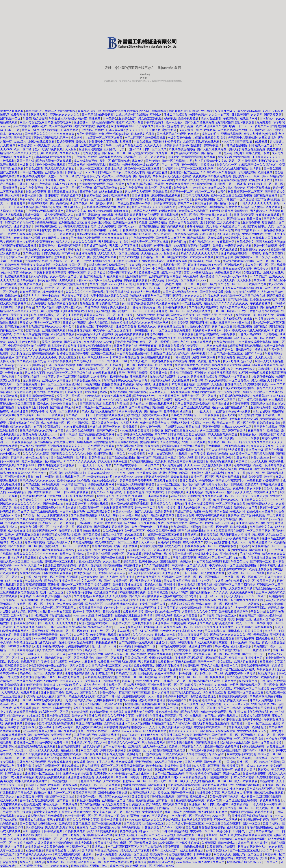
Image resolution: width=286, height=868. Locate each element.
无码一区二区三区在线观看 (54, 199)
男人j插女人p (259, 211)
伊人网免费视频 (202, 184)
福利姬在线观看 (38, 203)
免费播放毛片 (53, 427)
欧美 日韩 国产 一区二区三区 (236, 199)
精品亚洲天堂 (70, 750)
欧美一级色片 (109, 693)
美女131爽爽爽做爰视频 (193, 635)
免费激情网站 (249, 249)
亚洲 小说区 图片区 (264, 704)
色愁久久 (26, 273)
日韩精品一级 (74, 172)
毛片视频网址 (53, 461)
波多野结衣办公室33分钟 (181, 596)
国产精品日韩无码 (88, 176)
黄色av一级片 (31, 130)
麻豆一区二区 (110, 766)
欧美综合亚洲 (153, 627)
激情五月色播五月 (71, 531)
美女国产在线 (9, 396)
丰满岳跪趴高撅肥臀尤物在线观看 (137, 215)
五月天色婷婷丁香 (229, 222)
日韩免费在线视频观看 (32, 762)
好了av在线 (148, 450)
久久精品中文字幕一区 (129, 465)
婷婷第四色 (209, 700)
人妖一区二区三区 (209, 431)
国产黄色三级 (93, 276)
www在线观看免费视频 (135, 431)
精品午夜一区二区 (31, 673)
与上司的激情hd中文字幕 (211, 161)
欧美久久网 (80, 716)
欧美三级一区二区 (103, 631)
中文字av (66, 511)
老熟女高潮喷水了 (59, 542)
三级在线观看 (169, 562)
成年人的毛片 (211, 134)
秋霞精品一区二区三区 (101, 369)
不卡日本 (228, 523)
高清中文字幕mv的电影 (241, 673)
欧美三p (269, 477)
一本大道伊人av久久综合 (125, 731)
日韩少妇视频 (92, 384)
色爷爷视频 (199, 353)
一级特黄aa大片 (120, 623)
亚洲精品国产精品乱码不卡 (51, 138)
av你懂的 (194, 496)
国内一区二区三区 (169, 484)
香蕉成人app (240, 330)
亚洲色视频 (160, 384)
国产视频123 (245, 142)
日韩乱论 (115, 165)
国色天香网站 (257, 608)
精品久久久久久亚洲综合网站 (150, 323)
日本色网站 (16, 558)
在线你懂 (125, 635)
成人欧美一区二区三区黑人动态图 (188, 407)
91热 (190, 161)
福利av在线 (144, 384)
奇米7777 (231, 292)
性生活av (59, 230)
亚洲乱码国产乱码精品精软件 (131, 569)
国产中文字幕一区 (115, 746)
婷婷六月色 (147, 230)
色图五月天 (210, 315)
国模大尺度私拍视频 (177, 581)
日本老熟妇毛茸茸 (143, 134)
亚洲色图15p (179, 242)
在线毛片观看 (23, 708)
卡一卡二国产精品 (69, 338)
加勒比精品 (217, 207)
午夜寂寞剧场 (266, 669)
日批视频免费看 (244, 215)
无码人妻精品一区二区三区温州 (138, 369)
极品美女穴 (262, 269)
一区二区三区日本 (142, 311)
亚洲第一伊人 (99, 866)
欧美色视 (210, 130)
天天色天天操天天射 (65, 145)
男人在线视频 (91, 766)
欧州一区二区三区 (52, 592)
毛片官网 (168, 169)
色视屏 (259, 319)
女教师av (90, 180)
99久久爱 (105, 515)
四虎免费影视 (265, 639)
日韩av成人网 (182, 357)
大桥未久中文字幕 (198, 326)
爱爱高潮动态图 (158, 592)
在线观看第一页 (76, 504)
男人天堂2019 (97, 273)
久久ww (264, 249)
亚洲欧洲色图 (20, 411)
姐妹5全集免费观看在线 (93, 365)
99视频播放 (32, 847)
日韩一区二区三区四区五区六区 (60, 384)
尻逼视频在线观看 (134, 696)
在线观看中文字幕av (102, 446)
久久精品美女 (57, 808)
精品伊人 (66, 554)
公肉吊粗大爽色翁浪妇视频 (32, 334)
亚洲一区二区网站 (226, 820)
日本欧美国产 (240, 115)
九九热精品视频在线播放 (21, 523)
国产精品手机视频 (253, 515)
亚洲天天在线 (210, 535)
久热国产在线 (54, 673)
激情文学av (137, 404)
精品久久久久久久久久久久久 (200, 253)
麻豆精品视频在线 (207, 334)
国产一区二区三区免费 (124, 542)
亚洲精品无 (75, 315)
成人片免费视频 (211, 704)
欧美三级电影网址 (133, 766)
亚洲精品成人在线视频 (236, 758)
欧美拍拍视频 (114, 565)
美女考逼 (32, 180)
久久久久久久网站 (54, 249)
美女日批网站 (32, 831)
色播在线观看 (35, 169)
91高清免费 (191, 276)
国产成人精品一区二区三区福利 (82, 450)
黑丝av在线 (208, 215)
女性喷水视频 (83, 573)
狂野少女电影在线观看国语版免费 (250, 835)
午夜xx (10, 469)
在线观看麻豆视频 (202, 257)
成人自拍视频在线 (61, 126)
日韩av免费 (12, 265)
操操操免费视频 (47, 222)
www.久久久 (24, 365)
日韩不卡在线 (89, 192)
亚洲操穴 (276, 496)
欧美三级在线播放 (205, 230)
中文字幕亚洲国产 (168, 396)
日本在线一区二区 (261, 145)
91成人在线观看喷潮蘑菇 (239, 388)
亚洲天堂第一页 (62, 400)
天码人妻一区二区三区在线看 (236, 423)
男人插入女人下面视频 (135, 850)
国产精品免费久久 (272, 307)
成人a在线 (102, 542)
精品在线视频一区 (48, 766)
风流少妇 (14, 662)
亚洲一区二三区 (247, 762)
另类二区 (105, 161)
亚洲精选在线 (23, 226)
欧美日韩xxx (8, 746)
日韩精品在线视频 (236, 145)
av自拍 (156, 265)
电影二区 (51, 111)
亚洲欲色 (173, 704)
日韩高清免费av (47, 508)
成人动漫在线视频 (20, 531)
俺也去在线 (275, 149)
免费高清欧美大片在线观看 (193, 365)
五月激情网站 (129, 639)
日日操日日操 (141, 195)
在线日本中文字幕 (207, 554)
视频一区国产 (77, 273)
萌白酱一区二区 (222, 558)
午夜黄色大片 (240, 562)
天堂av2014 (134, 149)
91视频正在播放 (36, 785)
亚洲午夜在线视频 (204, 199)
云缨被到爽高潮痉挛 (236, 446)
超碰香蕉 (111, 519)
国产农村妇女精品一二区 (44, 492)
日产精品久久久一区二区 (57, 719)
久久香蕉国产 (23, 157)
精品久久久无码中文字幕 (27, 427)
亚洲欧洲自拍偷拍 (201, 646)
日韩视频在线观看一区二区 (200, 546)
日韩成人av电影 (129, 619)
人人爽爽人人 (158, 392)
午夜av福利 (27, 199)
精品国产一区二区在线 (60, 797)
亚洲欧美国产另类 (216, 126)
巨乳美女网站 (77, 165)
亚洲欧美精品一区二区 (267, 546)
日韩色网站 (229, 681)
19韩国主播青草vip (88, 215)
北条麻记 (189, 142)
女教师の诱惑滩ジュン (252, 731)
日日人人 (120, 627)
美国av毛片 (40, 126)
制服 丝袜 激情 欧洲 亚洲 (78, 311)
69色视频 (108, 215)
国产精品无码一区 (90, 862)
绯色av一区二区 (146, 508)
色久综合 (194, 134)
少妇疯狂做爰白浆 (263, 377)
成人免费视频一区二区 (56, 423)
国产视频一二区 (11, 118)
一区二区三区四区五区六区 (231, 311)
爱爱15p (81, 142)
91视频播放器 (9, 188)
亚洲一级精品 (244, 392)
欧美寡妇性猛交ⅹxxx (190, 631)
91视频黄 (279, 558)
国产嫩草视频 (142, 176)
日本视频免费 (237, 188)
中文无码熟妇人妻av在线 (67, 569)
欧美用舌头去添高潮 (56, 238)
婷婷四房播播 (164, 519)
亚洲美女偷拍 (54, 172)
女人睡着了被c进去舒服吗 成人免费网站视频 (151, 303)
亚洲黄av (201, 373)
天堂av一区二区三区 (61, 176)
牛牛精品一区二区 (115, 685)
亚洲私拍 (264, 770)
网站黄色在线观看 (208, 142)
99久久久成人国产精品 (233, 169)
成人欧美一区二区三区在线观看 (265, 265)
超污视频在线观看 (28, 535)
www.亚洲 (14, 342)
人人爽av (112, 577)
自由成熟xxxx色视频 (261, 511)
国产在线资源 (274, 450)
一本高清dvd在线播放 (202, 750)
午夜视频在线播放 (260, 558)
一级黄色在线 (14, 373)
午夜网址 (138, 496)
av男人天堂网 (137, 685)
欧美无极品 (131, 427)
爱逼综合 (148, 719)
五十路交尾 (208, 222)
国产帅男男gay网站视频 (89, 596)
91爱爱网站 (240, 550)
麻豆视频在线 (264, 627)
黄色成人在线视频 (91, 565)
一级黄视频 (27, 165)
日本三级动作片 (219, 804)
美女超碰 (103, 126)
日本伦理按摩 (105, 673)
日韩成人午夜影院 (75, 323)
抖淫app (10, 365)
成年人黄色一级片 (191, 130)
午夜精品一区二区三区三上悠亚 (71, 261)
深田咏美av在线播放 (264, 404)
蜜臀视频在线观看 (205, 650)
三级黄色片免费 (145, 315)
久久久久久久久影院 (116, 238)
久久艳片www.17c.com (99, 342)
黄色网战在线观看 (163, 797)
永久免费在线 (107, 226)
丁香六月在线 (210, 666)
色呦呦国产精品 (91, 781)
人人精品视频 (14, 215)
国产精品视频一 (140, 269)
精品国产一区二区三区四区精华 (145, 157)
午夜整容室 (44, 184)
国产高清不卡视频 (255, 750)
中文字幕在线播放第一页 (133, 353)
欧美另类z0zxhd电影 (64, 588)
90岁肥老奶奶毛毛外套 (20, 222)
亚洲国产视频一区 (82, 203)
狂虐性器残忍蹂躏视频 (223, 373)
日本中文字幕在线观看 (125, 357)
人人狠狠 (71, 149)
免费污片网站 (272, 824)
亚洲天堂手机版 (242, 646)
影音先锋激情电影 (108, 303)
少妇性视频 (133, 415)
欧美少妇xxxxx (260, 457)
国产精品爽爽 (23, 138)
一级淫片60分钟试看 (239, 246)
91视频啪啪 (186, 642)
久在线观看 (67, 280)
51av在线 (184, 377)
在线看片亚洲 (30, 693)
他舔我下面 (29, 662)
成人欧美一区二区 (65, 739)
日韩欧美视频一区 (176, 739)
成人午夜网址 (164, 365)
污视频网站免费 (160, 380)
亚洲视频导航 (144, 762)
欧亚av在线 (193, 427)
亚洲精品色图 (234, 265)
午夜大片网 (133, 265)
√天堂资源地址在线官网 (24, 423)
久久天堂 (257, 115)
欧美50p (39, 365)
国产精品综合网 (53, 704)
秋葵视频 (126, 142)
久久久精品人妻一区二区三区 (221, 496)
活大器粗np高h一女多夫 (186, 538)
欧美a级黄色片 (248, 681)
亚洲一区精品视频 (259, 188)
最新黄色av (7, 357)
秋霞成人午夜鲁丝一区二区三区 (151, 296)
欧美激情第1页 (177, 700)
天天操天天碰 (259, 461)
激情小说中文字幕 (246, 508)
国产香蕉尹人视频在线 (204, 307)
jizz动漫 (166, 600)
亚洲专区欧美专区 (123, 126)
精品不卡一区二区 (182, 192)
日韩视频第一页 (144, 330)
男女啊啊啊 (8, 242)
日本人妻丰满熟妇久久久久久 (125, 130)
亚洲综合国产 (128, 118)
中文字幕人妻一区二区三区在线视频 (69, 188)
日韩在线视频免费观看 (255, 666)
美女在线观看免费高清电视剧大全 (93, 350)
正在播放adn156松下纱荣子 (267, 130)
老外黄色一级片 (87, 797)
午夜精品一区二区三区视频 (57, 523)
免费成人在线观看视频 (256, 716)
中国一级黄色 (198, 361)
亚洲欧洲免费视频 (63, 334)
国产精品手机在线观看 (172, 134)
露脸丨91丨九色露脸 (41, 477)
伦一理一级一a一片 (211, 596)
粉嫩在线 (96, 427)
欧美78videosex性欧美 (242, 369)
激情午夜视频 (26, 280)
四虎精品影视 (240, 804)
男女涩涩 (105, 797)
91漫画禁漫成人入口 (261, 504)
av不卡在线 (225, 392)
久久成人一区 (121, 797)
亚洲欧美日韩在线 (118, 292)
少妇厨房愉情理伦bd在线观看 (236, 122)
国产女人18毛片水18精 (102, 257)
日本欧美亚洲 (40, 615)
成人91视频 (103, 311)
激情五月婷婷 (9, 288)
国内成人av (248, 766)
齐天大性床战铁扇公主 (223, 434)
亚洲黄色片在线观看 (81, 777)
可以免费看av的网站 (79, 592)
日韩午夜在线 (181, 342)
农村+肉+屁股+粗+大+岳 (252, 858)
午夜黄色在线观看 (86, 157)
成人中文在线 (14, 581)
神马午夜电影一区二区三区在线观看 (137, 249)
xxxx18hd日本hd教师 (98, 172)
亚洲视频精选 (139, 377)
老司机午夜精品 (143, 623)
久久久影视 (224, 215)
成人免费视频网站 (155, 731)
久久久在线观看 (84, 319)
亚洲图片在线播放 (190, 338)
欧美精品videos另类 (100, 835)
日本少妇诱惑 (26, 242)
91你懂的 (278, 330)
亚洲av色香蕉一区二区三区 (166, 685)
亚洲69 (148, 681)
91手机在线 (12, 438)
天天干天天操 (212, 538)
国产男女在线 (37, 612)
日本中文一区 (201, 581)
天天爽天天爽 (102, 839)
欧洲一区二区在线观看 (65, 411)
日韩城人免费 (164, 615)
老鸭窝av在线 (104, 203)
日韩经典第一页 (188, 673)
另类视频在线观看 (181, 854)
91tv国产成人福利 (70, 858)
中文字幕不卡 (96, 538)
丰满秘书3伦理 (140, 199)
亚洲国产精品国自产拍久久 (45, 689)
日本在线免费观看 (62, 457)
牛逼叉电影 (208, 669)
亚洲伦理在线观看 (54, 330)
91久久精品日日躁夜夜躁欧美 (19, 600)
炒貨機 (107, 81)
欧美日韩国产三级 (91, 608)
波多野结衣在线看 (235, 569)
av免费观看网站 (189, 588)
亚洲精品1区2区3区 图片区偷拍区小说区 (85, 222)
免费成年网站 (180, 527)
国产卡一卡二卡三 (254, 654)
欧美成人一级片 (123, 511)
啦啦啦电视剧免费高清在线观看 (29, 400)
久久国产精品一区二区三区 (174, 230)
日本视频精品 (187, 585)
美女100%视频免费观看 (117, 396)
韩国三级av (214, 261)
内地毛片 (194, 700)
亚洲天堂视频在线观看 (94, 623)
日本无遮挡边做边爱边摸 (98, 115)
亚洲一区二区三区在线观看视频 (232, 195)
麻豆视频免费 (121, 161)
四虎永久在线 (153, 585)
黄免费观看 (264, 122)
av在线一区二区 (154, 824)
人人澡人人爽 (129, 423)
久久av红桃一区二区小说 (67, 276)
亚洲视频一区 (198, 804)
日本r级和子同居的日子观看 (74, 773)
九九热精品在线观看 (163, 377)
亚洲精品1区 (79, 743)
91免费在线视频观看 (185, 234)
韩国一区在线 (26, 161)
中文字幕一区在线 (90, 581)
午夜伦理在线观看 (26, 642)
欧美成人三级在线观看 (117, 176)
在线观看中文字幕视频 (191, 454)
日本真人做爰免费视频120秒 (92, 288)
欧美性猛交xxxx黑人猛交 (34, 145)
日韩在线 (116, 365)
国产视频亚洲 (199, 323)
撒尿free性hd (13, 296)
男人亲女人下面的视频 (124, 246)
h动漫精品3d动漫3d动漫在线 (95, 334)
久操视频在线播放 (142, 461)
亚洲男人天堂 (40, 115)
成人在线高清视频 (86, 161)
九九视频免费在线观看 (149, 858)
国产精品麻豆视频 (266, 195)
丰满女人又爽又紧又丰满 (129, 172)
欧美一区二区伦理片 (27, 149)
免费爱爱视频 (20, 115)
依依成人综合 (207, 269)
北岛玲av (74, 850)
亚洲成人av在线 (165, 866)
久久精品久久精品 (28, 469)
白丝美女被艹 (113, 608)
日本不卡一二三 (38, 588)
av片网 (234, 685)
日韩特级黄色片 (134, 492)
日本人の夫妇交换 (65, 184)
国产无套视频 (9, 172)
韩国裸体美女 (234, 384)
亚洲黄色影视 (252, 222)
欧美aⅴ (10, 535)
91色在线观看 (51, 484)
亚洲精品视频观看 (70, 746)
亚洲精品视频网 (232, 134)
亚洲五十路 (138, 600)
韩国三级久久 (35, 111)
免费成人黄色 (92, 153)
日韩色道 (237, 484)
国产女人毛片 (139, 361)
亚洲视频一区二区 (273, 785)
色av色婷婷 (207, 276)
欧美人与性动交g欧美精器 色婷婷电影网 (46, 122)
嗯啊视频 (89, 219)
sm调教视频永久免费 (191, 450)
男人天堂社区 (68, 357)
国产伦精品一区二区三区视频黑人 (149, 558)
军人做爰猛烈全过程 (105, 423)
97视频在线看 (163, 246)
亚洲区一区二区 (270, 508)
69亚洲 (244, 373)
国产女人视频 (144, 511)
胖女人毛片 (173, 546)
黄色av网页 (197, 261)
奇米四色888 (217, 754)
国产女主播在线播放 (45, 511)
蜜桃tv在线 (196, 523)
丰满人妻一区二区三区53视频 (150, 242)
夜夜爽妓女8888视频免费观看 (212, 176)
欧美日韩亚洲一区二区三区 (266, 184)
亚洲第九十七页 (115, 149)
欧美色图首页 (31, 342)
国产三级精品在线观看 (159, 400)
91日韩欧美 (89, 662)
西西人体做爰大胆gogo (271, 242)
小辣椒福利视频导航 (175, 831)
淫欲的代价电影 (83, 708)
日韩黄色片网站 (47, 280)
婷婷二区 (235, 161)
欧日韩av (40, 793)
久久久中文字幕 (219, 115)
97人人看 (200, 766)
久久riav (167, 827)
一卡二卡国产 (259, 276)
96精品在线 (229, 334)
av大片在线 (186, 419)
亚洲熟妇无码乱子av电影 (131, 835)
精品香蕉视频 (204, 820)
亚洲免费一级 (199, 797)
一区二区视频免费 (26, 384)
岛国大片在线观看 (151, 639)
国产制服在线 (187, 269)
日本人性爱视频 (24, 207)
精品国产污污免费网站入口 (124, 538)
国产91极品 (44, 207)
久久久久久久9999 (263, 446)
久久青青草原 (48, 180)
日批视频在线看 (219, 777)
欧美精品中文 (246, 242)
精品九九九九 (32, 296)
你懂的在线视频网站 (160, 404)
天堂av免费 (123, 496)
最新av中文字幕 (76, 211)
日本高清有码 (57, 346)
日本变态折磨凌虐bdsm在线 (133, 203)
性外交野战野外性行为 (80, 673)
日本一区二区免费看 (159, 188)
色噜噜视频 (171, 411)
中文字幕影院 (40, 411)
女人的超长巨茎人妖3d (218, 508)
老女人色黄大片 (215, 219)
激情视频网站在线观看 (113, 269)
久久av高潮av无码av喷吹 (232, 276)
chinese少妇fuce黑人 (122, 284)
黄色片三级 (179, 288)
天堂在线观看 (153, 754)
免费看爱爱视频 (192, 157)
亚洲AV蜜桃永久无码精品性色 (254, 712)
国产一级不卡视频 (183, 793)
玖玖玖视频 (121, 600)
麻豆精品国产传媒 (106, 188)
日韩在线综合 (74, 392)
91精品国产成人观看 (144, 211)
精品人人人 (64, 242)
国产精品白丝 (30, 719)
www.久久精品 (113, 400)
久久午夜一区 (237, 473)
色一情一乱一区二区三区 (81, 816)
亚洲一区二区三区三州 (194, 677)
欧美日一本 (236, 658)
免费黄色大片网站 (178, 184)
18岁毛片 (168, 284)
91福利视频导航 (75, 831)
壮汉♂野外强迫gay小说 (114, 134)
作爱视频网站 (274, 353)
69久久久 (263, 766)
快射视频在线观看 (215, 693)
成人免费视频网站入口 (59, 215)
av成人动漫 (208, 234)
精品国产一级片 (41, 739)
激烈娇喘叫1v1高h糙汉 (214, 685)
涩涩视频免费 (180, 323)
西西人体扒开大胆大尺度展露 (225, 450)
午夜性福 (142, 716)
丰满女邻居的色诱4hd (88, 380)
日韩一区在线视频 (173, 161)
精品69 (104, 392)
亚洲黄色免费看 (126, 326)
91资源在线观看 (99, 504)
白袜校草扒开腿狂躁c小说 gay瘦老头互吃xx (102, 758)
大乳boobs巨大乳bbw (89, 280)
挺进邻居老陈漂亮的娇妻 (163, 388)
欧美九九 (72, 693)
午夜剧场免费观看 (142, 238)
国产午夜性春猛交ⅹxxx (180, 431)
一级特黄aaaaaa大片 (100, 477)
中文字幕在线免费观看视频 (211, 562)
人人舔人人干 (153, 145)
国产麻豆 (183, 797)
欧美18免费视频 (53, 149)
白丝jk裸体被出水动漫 (143, 219)
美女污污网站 (114, 280)
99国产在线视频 (129, 257)
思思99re (261, 592)
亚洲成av (156, 115)
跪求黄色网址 (257, 226)
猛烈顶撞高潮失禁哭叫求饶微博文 (90, 346)
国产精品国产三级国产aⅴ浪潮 (104, 704)
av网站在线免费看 (253, 746)
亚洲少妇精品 (267, 673)
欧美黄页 (233, 766)
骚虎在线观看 (129, 831)
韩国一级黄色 (116, 184)
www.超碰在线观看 (46, 639)
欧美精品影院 (270, 677)
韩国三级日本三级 (165, 457)
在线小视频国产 (220, 323)
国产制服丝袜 (26, 465)
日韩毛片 (136, 307)
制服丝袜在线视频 (80, 330)
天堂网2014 (121, 199)
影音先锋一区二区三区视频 (142, 169)
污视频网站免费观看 (92, 184)
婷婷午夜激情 (213, 145)
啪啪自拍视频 (120, 323)
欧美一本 (79, 612)
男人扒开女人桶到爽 (138, 192)
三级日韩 (31, 558)
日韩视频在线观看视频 (109, 415)
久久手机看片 (105, 777)
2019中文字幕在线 (20, 646)
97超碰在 (79, 400)
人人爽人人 (148, 542)
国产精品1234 (236, 219)
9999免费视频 (131, 827)
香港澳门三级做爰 (182, 373)
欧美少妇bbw (155, 766)
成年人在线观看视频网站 (31, 781)
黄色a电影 (8, 377)
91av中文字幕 (10, 273)
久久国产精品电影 (121, 789)
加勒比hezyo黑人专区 (127, 515)
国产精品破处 (69, 639)
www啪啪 (168, 180)
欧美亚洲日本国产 (173, 735)
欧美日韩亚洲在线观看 (211, 300)
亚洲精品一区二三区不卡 (230, 184)
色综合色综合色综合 (28, 219)
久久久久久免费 (67, 623)
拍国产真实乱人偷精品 (90, 719)
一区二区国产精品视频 (80, 658)
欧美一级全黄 (23, 812)
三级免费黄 (21, 300)
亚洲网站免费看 (86, 253)
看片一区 (276, 646)
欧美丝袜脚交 (228, 546)
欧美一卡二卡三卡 (241, 126)
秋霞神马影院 (203, 511)
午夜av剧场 (212, 296)
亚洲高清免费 (229, 554)
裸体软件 (77, 138)
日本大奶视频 (51, 253)
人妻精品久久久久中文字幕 (200, 612)
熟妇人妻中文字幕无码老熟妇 (239, 307)
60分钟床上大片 (11, 454)
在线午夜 (234, 515)
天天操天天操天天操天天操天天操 (36, 635)
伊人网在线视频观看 (154, 111)
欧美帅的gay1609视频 (141, 500)
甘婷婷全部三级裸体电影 (73, 353)
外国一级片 (209, 284)
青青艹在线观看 (222, 326)
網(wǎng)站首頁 (145, 75)
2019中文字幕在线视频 (143, 473)
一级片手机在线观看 (18, 234)
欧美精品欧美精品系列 (234, 612)
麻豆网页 (125, 693)
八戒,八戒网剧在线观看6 (79, 496)
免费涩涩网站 (252, 273)
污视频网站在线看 (37, 261)
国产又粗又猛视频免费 (200, 122)
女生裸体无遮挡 (153, 812)
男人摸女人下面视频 (75, 296)
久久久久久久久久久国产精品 (85, 292)
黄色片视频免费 (142, 527)
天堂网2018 (274, 380)
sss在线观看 (187, 770)
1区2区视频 (40, 118)
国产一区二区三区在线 (244, 850)
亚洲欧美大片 (108, 619)
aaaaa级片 (20, 142)
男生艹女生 (40, 473)
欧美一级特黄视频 (126, 546)
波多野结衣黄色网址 (153, 700)
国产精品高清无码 (158, 438)
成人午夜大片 (77, 257)
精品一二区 (8, 650)
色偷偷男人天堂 (246, 770)
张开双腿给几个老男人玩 (110, 573)
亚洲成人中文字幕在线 (234, 377)
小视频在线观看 (144, 153)
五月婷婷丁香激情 (234, 431)
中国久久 (120, 454)
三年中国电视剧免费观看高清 (67, 627)
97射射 (143, 222)
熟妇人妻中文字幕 (180, 461)
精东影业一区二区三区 (54, 712)
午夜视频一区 (226, 242)
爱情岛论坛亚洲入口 (118, 723)
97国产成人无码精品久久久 (181, 292)
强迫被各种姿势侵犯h (167, 142)
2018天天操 (113, 145)
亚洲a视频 (91, 392)
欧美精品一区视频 (125, 222)
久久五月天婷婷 (117, 596)
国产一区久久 (112, 427)
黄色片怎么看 (68, 388)
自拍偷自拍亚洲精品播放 (118, 384)
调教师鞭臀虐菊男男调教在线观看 (116, 442)
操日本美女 (255, 219)
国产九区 (135, 596)
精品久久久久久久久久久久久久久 (104, 300)
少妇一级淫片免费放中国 (159, 515)
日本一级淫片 (196, 350)
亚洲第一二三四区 (103, 353)
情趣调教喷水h (97, 165)
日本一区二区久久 (155, 149)
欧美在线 (11, 284)
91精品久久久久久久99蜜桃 (209, 619)
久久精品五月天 (70, 153)
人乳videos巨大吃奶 (89, 562)
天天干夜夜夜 (148, 346)
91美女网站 (241, 457)
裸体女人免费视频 (142, 434)
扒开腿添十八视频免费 (242, 138)
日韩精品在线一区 (86, 619)
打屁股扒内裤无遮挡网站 (235, 396)
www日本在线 (242, 323)
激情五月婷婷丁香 (219, 550)
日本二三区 (13, 130)
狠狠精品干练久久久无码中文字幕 (126, 380)
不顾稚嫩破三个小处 (233, 226)
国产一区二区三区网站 (254, 519)
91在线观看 (106, 615)
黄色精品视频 (114, 523)
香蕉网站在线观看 (200, 246)
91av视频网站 (100, 377)
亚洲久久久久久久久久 (65, 115)
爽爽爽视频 (218, 677)
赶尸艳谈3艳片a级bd (33, 496)
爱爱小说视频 (167, 508)
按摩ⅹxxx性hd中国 (270, 615)
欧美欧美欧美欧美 (131, 411)
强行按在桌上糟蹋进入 (112, 219)
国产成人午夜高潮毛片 (231, 481)
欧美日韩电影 (159, 373)
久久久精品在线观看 (157, 565)
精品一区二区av (206, 192)
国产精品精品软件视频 (233, 130)
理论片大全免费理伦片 (118, 862)
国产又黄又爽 (273, 115)
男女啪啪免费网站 (154, 743)
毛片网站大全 (97, 743)
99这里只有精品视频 (89, 723)
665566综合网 (80, 712)
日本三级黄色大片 (100, 600)
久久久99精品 (152, 180)
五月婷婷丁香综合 (96, 246)
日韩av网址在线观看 (76, 492)
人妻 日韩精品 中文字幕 (49, 646)
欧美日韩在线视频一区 (148, 350)
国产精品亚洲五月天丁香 (207, 808)
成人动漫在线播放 (199, 311)
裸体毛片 (147, 619)
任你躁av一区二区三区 (138, 781)
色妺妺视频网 (166, 450)
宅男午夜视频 (168, 473)
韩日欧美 (191, 685)
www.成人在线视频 (173, 369)
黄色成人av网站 (127, 700)
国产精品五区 (71, 300)
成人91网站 (19, 612)
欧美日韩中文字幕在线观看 (246, 693)
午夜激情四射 (35, 770)
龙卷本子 (127, 681)
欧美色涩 (65, 824)
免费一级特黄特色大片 (122, 273)
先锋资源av (207, 481)
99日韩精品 (230, 719)
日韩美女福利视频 (109, 180)
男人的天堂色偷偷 (168, 126)
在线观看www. (175, 427)
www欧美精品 (137, 454)
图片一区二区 (252, 824)
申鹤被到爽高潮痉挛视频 (100, 207)
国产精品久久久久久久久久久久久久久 (50, 134)
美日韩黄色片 (48, 246)
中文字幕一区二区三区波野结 (113, 330)
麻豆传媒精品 (43, 442)
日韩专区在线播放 (92, 130)
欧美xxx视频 (169, 419)
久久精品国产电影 (26, 712)
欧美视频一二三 (149, 273)
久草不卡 (66, 758)
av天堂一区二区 (190, 758)
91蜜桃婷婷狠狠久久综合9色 (99, 469)
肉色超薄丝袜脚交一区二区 (48, 315)
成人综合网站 (35, 827)
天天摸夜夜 (245, 280)
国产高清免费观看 (173, 226)
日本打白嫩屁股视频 (182, 384)
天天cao (202, 280)
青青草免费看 (9, 446)
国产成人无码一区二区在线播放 (139, 226)
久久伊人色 (153, 130)
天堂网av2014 (170, 446)
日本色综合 (110, 118)
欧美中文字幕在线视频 (184, 222)
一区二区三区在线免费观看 (174, 330)
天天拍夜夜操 (20, 315)
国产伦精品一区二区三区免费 (93, 199)
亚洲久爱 (94, 716)
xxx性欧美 (197, 219)
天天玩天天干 (9, 369)
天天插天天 (49, 269)
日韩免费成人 (189, 481)
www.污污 (228, 142)
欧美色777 (272, 319)
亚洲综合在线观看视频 (200, 504)
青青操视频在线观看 (27, 238)
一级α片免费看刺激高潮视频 (268, 373)
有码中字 (68, 253)
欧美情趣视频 (99, 712)
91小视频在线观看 (157, 496)
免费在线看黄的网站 (229, 273)
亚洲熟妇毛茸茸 (137, 276)
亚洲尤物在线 (93, 195)
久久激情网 (36, 565)
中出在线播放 (143, 142)
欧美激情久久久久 (32, 500)
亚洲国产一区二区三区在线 (242, 438)
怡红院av (267, 523)
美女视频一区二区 (78, 847)
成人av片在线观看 (246, 781)
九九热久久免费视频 (215, 346)
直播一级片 (125, 315)
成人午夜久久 (92, 685)
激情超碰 (256, 169)
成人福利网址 (40, 276)
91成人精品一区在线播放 (132, 115)
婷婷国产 (47, 535)
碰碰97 (120, 122)
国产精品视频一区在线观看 (54, 161)
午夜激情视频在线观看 (53, 662)
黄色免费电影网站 (168, 712)
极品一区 (218, 407)
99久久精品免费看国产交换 (82, 558)
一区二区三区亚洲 (259, 531)
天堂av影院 (30, 731)
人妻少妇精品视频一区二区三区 (212, 781)
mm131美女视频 (208, 249)
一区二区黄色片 (239, 380)
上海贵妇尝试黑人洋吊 (78, 700)
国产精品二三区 (212, 153)
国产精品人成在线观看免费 (218, 731)
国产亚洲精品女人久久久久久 (209, 592)
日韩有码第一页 (108, 431)
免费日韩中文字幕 (204, 357)
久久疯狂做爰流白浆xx (45, 300)
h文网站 (196, 423)
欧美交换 (158, 431)
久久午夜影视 (147, 523)
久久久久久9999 (143, 635)
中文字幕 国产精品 (74, 484)
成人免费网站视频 (249, 111)
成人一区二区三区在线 (251, 623)
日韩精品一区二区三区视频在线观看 (165, 257)
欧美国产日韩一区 (45, 531)
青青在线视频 (180, 477)
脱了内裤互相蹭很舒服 (253, 400)
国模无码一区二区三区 (248, 854)
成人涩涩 (17, 542)
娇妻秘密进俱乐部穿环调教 (121, 111)
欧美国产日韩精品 (230, 708)
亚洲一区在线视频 (265, 246)
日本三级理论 (260, 843)
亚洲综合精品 (158, 222)
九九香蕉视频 (210, 180)
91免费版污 (167, 631)
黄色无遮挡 (42, 735)
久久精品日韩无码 (188, 180)
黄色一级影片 (190, 165)
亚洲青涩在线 (155, 492)
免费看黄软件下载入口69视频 (117, 662)
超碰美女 (174, 157)
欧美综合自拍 (119, 377)
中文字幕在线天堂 (150, 739)
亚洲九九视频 (195, 492)
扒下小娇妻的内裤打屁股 (222, 542)
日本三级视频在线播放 (63, 192)
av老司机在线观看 (105, 373)
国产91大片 (24, 858)
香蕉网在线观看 (177, 261)
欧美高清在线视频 (107, 843)
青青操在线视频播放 (234, 180)
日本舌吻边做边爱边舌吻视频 (24, 388)
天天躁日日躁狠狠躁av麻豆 (37, 396)
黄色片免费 (186, 457)
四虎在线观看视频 (256, 384)
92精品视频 (15, 538)
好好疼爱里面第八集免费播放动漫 (42, 292)
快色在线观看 (125, 762)
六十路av (225, 330)
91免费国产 (261, 646)
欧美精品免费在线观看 (51, 777)
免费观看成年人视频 (156, 415)
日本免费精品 (70, 130)
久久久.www (193, 465)
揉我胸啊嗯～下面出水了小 (253, 257)
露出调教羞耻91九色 (191, 835)
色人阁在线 (94, 400)
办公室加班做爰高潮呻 (23, 839)
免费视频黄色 (45, 242)
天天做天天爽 (98, 789)
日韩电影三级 (26, 184)
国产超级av (153, 161)
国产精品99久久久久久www (38, 481)
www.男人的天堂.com (169, 762)
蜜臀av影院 (170, 130)
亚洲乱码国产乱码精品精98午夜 (243, 288)
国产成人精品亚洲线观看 (204, 288)
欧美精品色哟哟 (218, 454)
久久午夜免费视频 (32, 188)
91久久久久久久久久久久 (80, 461)
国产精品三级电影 (226, 203)
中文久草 (6, 384)
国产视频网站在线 (111, 157)
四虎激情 (147, 519)
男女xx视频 (259, 380)
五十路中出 (12, 719)
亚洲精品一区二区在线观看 (202, 415)
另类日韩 (122, 434)
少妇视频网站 (133, 588)
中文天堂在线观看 (164, 269)
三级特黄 (54, 585)
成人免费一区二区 (155, 746)
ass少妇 (184, 488)
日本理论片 (267, 118)
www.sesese (80, 615)
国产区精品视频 (90, 804)
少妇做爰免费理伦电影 (162, 531)
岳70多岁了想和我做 (21, 727)
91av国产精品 (67, 111)
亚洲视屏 (203, 384)
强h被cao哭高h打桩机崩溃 (179, 249)
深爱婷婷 (160, 789)
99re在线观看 (161, 234)
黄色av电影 (214, 800)
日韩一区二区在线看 (110, 658)
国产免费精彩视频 (250, 415)
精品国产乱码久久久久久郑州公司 (22, 153)
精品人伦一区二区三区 (15, 562)
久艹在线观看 (112, 781)
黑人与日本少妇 (234, 153)
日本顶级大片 (62, 708)
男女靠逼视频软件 (60, 762)
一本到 (81, 369)
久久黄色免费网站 (242, 592)
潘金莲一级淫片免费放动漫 (222, 746)
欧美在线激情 (119, 392)
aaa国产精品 (179, 496)
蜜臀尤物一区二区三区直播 (199, 396)
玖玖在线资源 (247, 172)
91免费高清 (92, 396)
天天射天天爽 (23, 392)
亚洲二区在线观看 (176, 115)
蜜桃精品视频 (145, 800)
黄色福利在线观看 (187, 153)
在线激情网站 (249, 118)
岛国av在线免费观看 (42, 142)
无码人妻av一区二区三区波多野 (217, 604)
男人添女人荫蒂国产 (212, 862)
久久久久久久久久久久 (171, 500)
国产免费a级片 (49, 546)
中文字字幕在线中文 (27, 249)
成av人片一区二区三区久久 (172, 781)
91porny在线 (110, 639)
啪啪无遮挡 (130, 562)
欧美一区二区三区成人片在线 (236, 669)
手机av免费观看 (107, 854)
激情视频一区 (138, 750)
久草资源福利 (268, 138)
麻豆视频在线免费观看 (166, 195)
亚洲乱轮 (186, 411)
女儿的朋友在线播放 (75, 419)
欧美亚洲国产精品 (106, 592)
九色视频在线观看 (192, 446)
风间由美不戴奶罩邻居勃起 (193, 404)
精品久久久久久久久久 (174, 219)
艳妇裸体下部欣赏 (40, 230)
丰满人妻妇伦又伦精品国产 (106, 265)
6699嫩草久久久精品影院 (248, 600)
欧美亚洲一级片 (225, 111)
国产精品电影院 (45, 338)
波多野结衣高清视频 (117, 195)
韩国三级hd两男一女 (220, 350)
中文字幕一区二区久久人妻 (190, 565)
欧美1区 (154, 419)
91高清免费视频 (83, 542)
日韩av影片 (265, 369)
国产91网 (131, 523)
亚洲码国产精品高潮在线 (166, 276)
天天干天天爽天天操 (196, 195)
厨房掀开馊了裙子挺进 (67, 207)
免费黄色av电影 (224, 342)
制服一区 (146, 866)
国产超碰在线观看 (152, 184)
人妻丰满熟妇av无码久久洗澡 (53, 157)
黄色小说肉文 (51, 296)
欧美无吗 (84, 739)
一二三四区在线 (192, 303)
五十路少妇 (226, 315)
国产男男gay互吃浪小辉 (59, 369)
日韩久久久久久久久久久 (256, 203)
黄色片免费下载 (72, 195)
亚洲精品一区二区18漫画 (118, 800)
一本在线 (255, 253)
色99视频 (163, 538)
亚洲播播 (170, 585)
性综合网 (163, 315)
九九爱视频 (90, 338)
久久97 (27, 608)
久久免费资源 (218, 380)
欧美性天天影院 (87, 134)
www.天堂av (203, 419)
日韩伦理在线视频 (17, 326)
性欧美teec (208, 165)
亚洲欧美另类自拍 (91, 149)
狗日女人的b (267, 315)
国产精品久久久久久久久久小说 (37, 357)
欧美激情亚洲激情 (261, 180)
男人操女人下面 (35, 373)
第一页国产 (144, 457)
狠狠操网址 (171, 253)
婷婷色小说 (117, 866)
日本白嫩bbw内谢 (12, 134)
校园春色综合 (198, 115)
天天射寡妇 (261, 635)
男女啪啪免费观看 (134, 488)
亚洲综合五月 (106, 496)
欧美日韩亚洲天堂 (70, 246)
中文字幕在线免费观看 (211, 515)
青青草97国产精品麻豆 (194, 211)
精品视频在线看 (56, 850)
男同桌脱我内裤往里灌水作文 (171, 199)
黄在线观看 (220, 419)
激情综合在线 (271, 438)
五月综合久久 (145, 126)
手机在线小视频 (250, 554)
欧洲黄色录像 (204, 203)
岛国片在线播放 (85, 126)
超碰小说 (77, 500)
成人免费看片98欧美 (68, 535)
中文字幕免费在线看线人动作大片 (36, 681)
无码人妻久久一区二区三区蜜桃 (119, 253)
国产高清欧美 (59, 203)
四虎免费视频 (66, 142)
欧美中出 (242, 461)
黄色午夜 (239, 488)
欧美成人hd (135, 627)
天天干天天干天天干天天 (136, 481)
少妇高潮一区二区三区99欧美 (104, 138)
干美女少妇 (258, 612)
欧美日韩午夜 (164, 511)
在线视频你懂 (17, 588)
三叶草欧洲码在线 (188, 843)
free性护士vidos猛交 (226, 500)
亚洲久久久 (153, 465)
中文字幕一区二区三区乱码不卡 (196, 169)
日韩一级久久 (45, 623)
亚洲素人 (79, 554)
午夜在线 (122, 404)
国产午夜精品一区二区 (23, 546)
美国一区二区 (78, 265)
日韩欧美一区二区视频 (181, 280)
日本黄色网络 (196, 550)
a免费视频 (170, 118)
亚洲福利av (162, 623)
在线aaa (227, 427)
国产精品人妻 (66, 800)
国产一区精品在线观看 (107, 824)
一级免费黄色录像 (180, 138)
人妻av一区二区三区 (90, 169)
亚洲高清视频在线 (248, 523)
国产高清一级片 (192, 126)
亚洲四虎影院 (236, 827)
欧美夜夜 (161, 461)
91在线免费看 (227, 357)
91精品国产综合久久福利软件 (258, 165)
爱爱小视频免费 (189, 118)
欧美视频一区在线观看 (63, 785)
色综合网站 (101, 689)
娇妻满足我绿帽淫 (135, 785)
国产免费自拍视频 (30, 284)
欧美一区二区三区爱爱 (155, 342)
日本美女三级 (273, 169)
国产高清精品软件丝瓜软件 (97, 404)
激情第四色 (201, 461)
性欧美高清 (213, 523)
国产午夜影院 (32, 253)
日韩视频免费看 (169, 346)
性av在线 (209, 423)
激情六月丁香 (168, 338)
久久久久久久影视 (85, 242)
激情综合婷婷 (221, 404)
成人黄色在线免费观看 (266, 207)
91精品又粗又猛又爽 (181, 604)
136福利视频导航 (180, 392)
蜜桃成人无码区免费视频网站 (144, 319)
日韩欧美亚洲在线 (126, 346)
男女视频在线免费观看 (32, 176)
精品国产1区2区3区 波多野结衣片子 (60, 677)
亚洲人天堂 (94, 612)
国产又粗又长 (92, 535)
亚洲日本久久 (230, 666)
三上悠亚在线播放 (166, 481)
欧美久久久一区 (227, 165)
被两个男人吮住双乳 (115, 307)
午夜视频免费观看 (203, 519)
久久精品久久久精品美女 (40, 538)
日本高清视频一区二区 (96, 249)
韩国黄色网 (179, 623)
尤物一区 (241, 608)
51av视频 (258, 535)
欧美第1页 (246, 469)
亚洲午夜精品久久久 (202, 242)
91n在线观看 (93, 531)
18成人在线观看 (211, 118)
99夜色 (222, 192)
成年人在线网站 (99, 323)
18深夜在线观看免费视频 (209, 138)
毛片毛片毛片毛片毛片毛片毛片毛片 (206, 484)
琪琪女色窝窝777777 (70, 650)
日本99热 (39, 862)
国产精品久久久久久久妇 (21, 350)
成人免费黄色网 (260, 330)
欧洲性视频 (265, 172)
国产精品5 (261, 326)
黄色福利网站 (149, 442)
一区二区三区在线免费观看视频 (145, 138)
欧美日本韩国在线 (88, 307)
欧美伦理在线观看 (261, 569)
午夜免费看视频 (261, 303)
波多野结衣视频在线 (123, 770)
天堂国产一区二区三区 (54, 839)
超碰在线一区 (48, 824)
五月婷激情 (124, 350)
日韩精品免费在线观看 (172, 646)
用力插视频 (182, 519)
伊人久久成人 (244, 492)
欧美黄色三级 (153, 307)
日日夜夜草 (52, 195)
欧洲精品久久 (102, 261)
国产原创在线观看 (212, 292)
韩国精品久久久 (161, 504)
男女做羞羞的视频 (150, 118)
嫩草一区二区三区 (188, 284)
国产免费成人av (144, 396)
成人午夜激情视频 (57, 500)
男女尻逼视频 (147, 662)
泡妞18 (93, 615)
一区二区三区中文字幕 (139, 365)
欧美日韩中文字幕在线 (103, 142)
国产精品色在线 (238, 300)
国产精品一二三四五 (79, 415)
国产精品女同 (153, 411)
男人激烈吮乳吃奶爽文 (60, 169)
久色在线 (187, 388)
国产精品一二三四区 (141, 300)
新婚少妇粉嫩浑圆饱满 (63, 303)
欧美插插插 (127, 577)
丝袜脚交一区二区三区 (185, 172)
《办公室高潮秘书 (102, 122)
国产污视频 (207, 615)
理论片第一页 (9, 500)
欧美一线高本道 (32, 195)
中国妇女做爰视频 (204, 392)
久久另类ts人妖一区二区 (90, 361)
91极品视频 (8, 161)
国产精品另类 (190, 712)
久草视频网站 (17, 230)
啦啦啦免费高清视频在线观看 (78, 269)
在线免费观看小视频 (30, 797)
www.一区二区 (243, 427)
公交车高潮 (60, 265)
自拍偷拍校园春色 (131, 469)
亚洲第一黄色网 (16, 477)
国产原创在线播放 (266, 427)
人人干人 (155, 727)
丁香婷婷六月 (105, 326)
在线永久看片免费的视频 (234, 157)
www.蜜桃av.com (186, 862)
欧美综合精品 (114, 169)
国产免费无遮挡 (132, 145)
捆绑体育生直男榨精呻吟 (260, 708)
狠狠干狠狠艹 (257, 431)
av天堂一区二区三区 (58, 288)
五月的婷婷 (276, 596)
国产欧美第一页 (175, 350)
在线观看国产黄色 (175, 804)
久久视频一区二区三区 (134, 854)
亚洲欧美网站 (80, 866)
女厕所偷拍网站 (105, 700)
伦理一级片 (33, 577)
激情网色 (60, 257)
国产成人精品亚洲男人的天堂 (55, 307)
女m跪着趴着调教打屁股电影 (78, 226)
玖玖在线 (52, 153)
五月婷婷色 (271, 334)
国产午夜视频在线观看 (133, 373)
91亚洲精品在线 (24, 835)
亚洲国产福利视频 (60, 361)
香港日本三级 (69, 434)
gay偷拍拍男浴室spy (144, 338)
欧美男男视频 (26, 650)
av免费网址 (167, 843)
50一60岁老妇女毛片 (64, 404)
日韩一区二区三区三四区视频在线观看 (86, 585)
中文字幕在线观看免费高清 (254, 342)
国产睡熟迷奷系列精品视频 (112, 527)
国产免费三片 (213, 762)
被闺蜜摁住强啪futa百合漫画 (24, 685)
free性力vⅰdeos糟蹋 (100, 211)
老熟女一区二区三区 (132, 531)
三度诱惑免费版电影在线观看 (21, 269)
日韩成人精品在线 (250, 334)
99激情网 (147, 246)
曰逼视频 (95, 118)
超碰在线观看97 (249, 292)
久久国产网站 (81, 423)
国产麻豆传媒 (54, 658)
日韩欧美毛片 (244, 350)
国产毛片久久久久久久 (188, 296)
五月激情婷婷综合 (122, 689)
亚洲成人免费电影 (157, 477)
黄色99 (24, 369)
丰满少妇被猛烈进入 (161, 454)
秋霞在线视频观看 (111, 234)
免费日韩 (124, 207)
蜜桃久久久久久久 (72, 681)
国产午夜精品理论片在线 (59, 550)
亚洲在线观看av (152, 596)
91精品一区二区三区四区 (181, 639)
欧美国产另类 (258, 284)
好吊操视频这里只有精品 (266, 238)
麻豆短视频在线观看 (21, 450)
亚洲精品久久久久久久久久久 (67, 446)
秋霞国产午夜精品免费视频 (19, 246)
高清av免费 (226, 230)
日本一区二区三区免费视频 (40, 488)
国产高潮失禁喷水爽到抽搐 (147, 407)
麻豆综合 (255, 642)
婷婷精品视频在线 (90, 111)
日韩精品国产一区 (144, 646)
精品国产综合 (184, 511)
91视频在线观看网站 (182, 149)
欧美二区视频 (190, 215)
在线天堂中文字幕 (237, 238)
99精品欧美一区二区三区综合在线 (244, 296)
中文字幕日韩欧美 (128, 777)
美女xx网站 (13, 195)
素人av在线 (191, 669)
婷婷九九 (74, 249)
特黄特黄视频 (196, 226)
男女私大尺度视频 (149, 284)
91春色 (27, 118)
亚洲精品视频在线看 (234, 253)
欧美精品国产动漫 (85, 793)
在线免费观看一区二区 (35, 527)
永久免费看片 (190, 346)
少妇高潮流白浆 (224, 623)
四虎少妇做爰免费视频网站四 (229, 211)
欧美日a (218, 246)
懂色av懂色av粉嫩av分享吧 (163, 612)
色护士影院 (143, 689)
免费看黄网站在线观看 (222, 847)
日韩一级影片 (34, 215)
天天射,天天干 (203, 411)
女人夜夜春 (276, 284)
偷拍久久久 (122, 211)
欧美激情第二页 (246, 315)
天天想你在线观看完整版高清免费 (66, 284)
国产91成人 (64, 619)
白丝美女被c (245, 357)
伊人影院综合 (50, 130)
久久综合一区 (165, 153)
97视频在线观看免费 (133, 592)
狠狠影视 (210, 338)
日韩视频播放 (129, 230)
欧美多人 (175, 746)
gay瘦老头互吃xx (217, 850)
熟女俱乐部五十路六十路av (251, 176)
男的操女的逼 (225, 858)
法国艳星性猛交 (170, 442)
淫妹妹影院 (161, 192)
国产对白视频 (246, 639)
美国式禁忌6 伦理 (136, 658)
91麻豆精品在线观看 (193, 777)
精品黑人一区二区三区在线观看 (100, 785)
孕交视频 (150, 538)
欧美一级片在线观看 (145, 631)
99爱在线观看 (99, 419)
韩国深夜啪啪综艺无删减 (239, 261)
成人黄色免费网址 (78, 230)
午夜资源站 (231, 118)
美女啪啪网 (111, 727)
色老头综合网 (186, 515)
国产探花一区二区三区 (117, 153)
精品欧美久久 (16, 716)
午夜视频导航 (26, 419)
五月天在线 (278, 269)
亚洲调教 (80, 511)
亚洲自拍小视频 (166, 642)
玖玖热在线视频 (270, 762)
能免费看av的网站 (205, 330)
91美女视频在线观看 (104, 635)
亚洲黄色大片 (183, 654)
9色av (138, 681)
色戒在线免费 (134, 535)
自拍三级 (118, 288)
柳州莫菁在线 (103, 454)
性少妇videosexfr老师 (264, 300)
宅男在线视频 (243, 465)
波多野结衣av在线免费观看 (77, 642)
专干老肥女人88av (12, 257)
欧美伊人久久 (147, 326)
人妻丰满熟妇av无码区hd (140, 608)
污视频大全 (138, 804)
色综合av (51, 388)
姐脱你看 (180, 550)
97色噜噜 (85, 481)
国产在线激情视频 (93, 577)
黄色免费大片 (183, 188)
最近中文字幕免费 (266, 469)
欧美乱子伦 (75, 808)
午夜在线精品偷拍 (107, 850)
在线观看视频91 (84, 762)
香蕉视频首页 (40, 631)
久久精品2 (21, 754)
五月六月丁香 (20, 615)
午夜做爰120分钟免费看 (227, 581)
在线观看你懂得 (89, 388)
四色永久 (43, 404)
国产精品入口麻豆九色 (171, 238)
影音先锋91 (270, 222)
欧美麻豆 (133, 184)
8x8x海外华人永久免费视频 (219, 172)
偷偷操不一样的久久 (27, 654)
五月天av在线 (180, 808)
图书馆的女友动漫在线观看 (38, 800)
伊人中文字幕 (22, 126)
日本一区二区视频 (32, 172)
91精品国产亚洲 (126, 673)
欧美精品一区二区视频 (62, 862)
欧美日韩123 (200, 380)
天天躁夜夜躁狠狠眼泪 (36, 265)
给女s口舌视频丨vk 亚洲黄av (183, 319)
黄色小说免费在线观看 (51, 165)
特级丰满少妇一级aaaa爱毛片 (164, 122)
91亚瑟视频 (161, 527)
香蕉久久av (262, 126)
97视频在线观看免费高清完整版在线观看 (56, 754)
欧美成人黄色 (135, 122)
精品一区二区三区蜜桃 (190, 400)
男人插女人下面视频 (112, 816)
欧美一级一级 (257, 473)
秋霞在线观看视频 (185, 558)
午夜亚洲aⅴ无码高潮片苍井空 (68, 118)
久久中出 (73, 519)
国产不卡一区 (254, 353)
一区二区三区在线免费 (231, 504)
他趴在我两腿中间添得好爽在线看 (191, 111)
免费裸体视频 (14, 723)
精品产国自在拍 (158, 172)
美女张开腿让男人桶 (153, 604)
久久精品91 (110, 531)
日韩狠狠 (153, 600)
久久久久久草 (132, 180)
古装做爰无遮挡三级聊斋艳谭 (73, 442)
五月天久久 (8, 797)
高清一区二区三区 (203, 477)
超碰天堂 (20, 689)
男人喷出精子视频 (228, 477)
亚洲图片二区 (86, 326)
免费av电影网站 (35, 542)
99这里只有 (204, 770)
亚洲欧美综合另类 (99, 511)
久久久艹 (267, 850)
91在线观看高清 (114, 276)
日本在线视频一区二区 (71, 477)
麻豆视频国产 (248, 615)
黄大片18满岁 (99, 284)
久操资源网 (249, 161)
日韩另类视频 (175, 492)
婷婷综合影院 (264, 812)
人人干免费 (105, 465)
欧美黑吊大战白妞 (114, 550)
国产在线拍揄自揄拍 (39, 257)
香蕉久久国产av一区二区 (100, 315)
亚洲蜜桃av (81, 122)
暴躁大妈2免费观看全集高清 (247, 149)
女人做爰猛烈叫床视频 (238, 319)
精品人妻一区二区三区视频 (35, 319)
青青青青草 (18, 203)
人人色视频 (120, 407)
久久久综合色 (112, 562)
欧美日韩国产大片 (198, 735)
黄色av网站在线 (165, 673)
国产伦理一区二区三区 (233, 284)
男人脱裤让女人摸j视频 (114, 242)
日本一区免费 (238, 642)
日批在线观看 (194, 762)
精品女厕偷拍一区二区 (269, 588)
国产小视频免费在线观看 (243, 677)
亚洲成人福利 (180, 423)
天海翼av (204, 558)
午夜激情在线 (63, 319)
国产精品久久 (89, 693)
